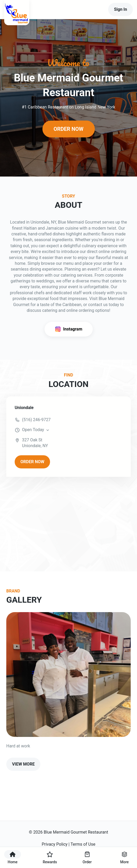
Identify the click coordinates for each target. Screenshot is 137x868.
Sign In (120, 9)
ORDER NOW (68, 129)
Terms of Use (83, 844)
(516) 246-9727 (36, 420)
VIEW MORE (23, 764)
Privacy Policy (55, 844)
